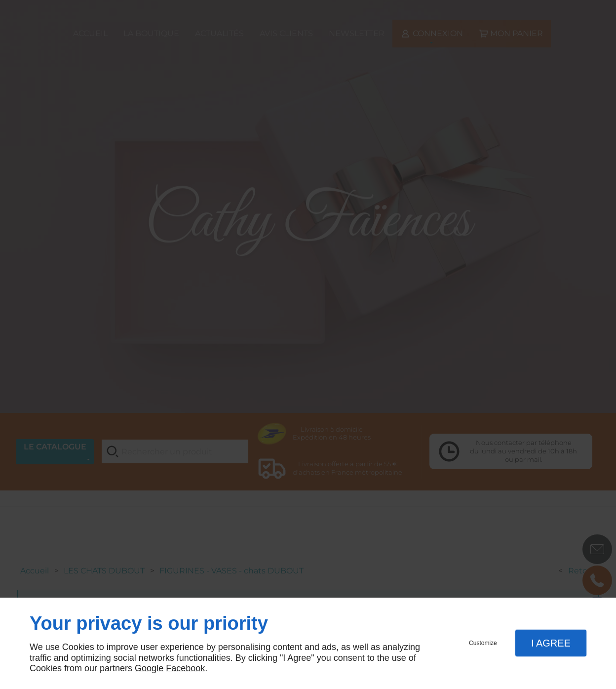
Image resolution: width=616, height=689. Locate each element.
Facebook (185, 668)
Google (149, 668)
